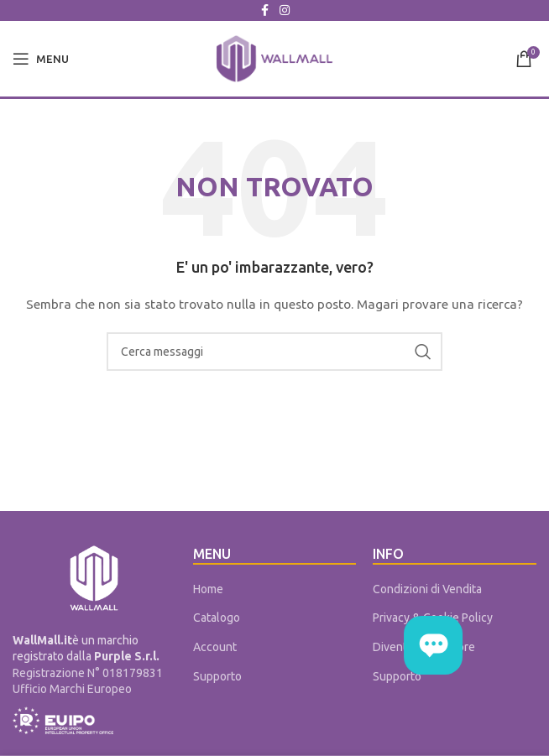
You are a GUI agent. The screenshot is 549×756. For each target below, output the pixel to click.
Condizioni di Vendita (427, 589)
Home (208, 589)
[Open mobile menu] (41, 59)
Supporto (217, 676)
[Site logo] (274, 58)
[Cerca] (274, 352)
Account (215, 647)
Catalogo (217, 618)
